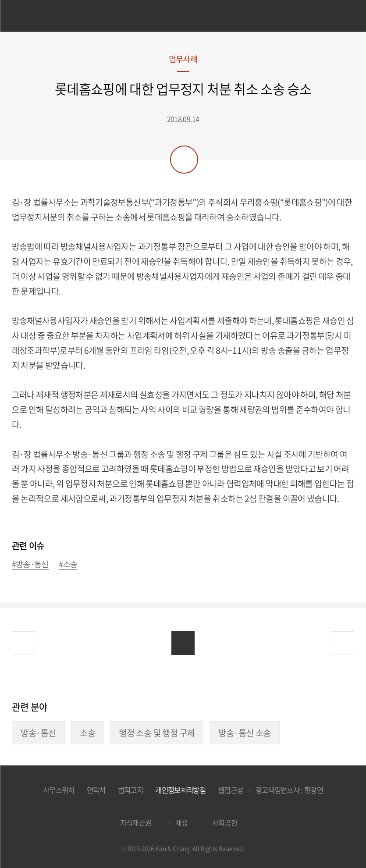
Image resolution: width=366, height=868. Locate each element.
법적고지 (130, 790)
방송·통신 (38, 733)
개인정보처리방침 (180, 790)
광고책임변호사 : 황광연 (290, 790)
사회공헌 (225, 823)
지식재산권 (136, 823)
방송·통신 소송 (245, 733)
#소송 (68, 564)
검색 (341, 17)
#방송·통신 (30, 564)
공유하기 (184, 160)
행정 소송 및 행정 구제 (157, 733)
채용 (182, 823)
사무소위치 (59, 790)
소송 (87, 733)
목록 (183, 643)
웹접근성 (230, 790)
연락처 (96, 790)
